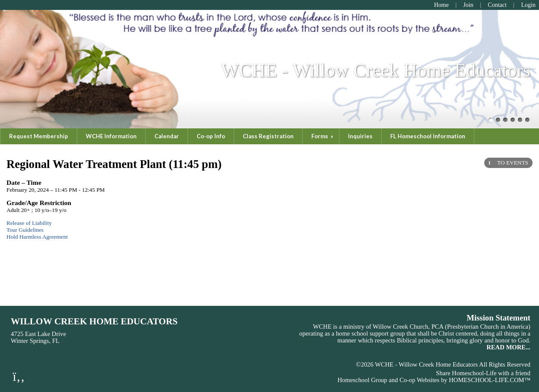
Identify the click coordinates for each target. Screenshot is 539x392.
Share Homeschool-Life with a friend (483, 373)
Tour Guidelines (25, 230)
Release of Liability (29, 223)
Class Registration (268, 136)
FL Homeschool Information (428, 136)
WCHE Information (111, 136)
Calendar (167, 136)
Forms (323, 136)
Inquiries (360, 136)
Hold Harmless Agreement (37, 237)
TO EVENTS (508, 163)
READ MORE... (508, 347)
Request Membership (39, 136)
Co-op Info (211, 136)
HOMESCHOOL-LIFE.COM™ (490, 380)
